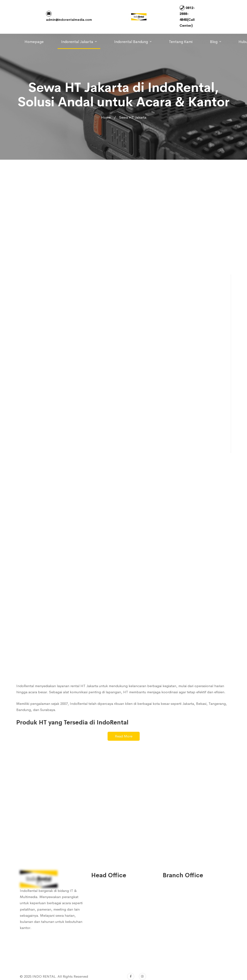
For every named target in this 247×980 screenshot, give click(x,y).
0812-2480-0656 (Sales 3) (117, 927)
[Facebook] (131, 976)
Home (106, 117)
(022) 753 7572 (109, 956)
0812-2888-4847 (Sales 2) (117, 918)
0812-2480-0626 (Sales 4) (117, 935)
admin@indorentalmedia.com (69, 16)
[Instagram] (142, 976)
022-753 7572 (108, 947)
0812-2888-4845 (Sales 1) (117, 909)
